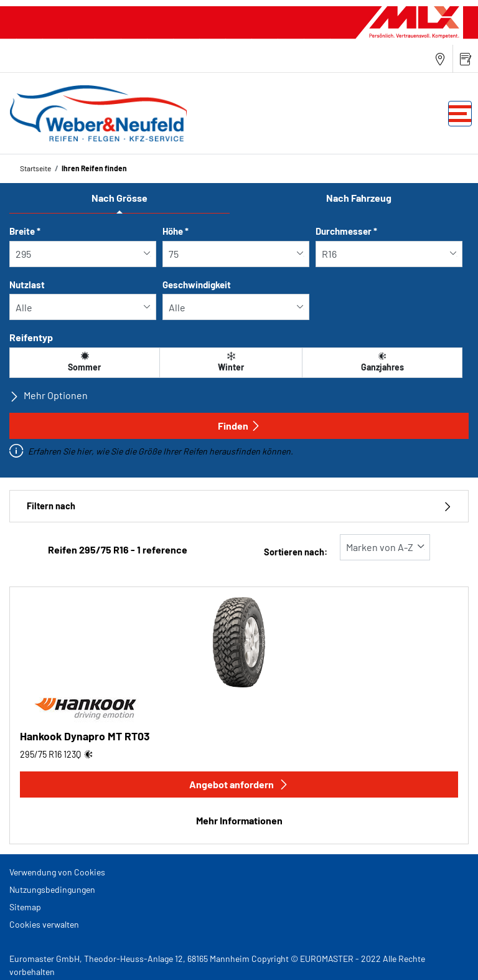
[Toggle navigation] (460, 114)
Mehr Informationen (239, 820)
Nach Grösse (119, 198)
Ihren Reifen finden (94, 168)
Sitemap (25, 907)
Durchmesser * (346, 231)
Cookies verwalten (44, 924)
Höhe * (176, 231)
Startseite (35, 168)
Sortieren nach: (296, 552)
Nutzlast (27, 285)
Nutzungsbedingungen (52, 889)
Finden (239, 426)
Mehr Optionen (49, 395)
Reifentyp (31, 337)
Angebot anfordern (239, 784)
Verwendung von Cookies (57, 872)
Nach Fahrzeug (359, 198)
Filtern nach (239, 506)
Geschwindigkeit (197, 285)
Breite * (25, 231)
